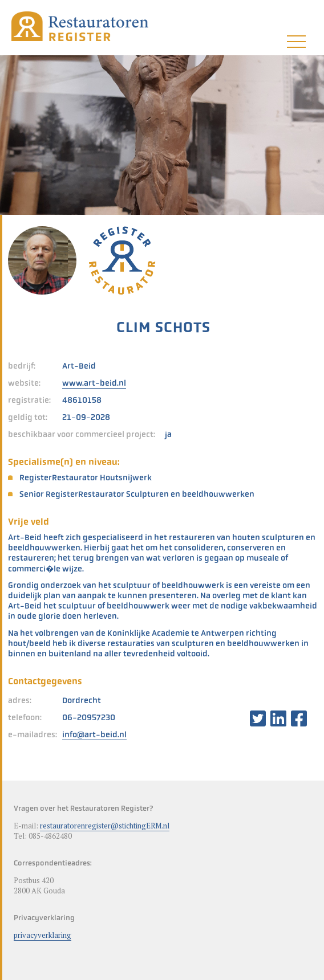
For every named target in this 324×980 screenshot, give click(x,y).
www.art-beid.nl (94, 383)
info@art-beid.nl (94, 734)
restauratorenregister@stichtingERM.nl (105, 826)
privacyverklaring (42, 935)
